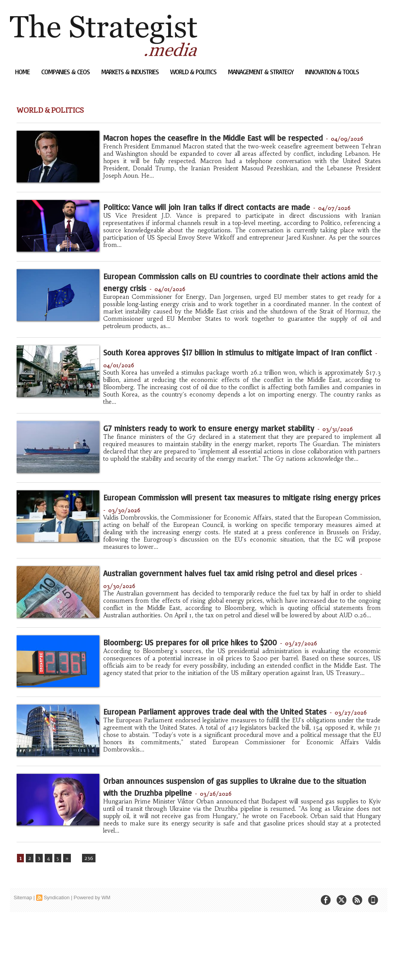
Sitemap (23, 962)
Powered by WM (92, 962)
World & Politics (194, 72)
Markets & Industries (131, 72)
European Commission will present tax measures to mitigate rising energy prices (230, 542)
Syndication (56, 962)
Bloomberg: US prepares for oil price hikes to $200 (228, 689)
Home (23, 72)
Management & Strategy (261, 72)
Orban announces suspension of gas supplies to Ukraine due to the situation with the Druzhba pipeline (241, 847)
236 (87, 922)
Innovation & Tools (332, 72)
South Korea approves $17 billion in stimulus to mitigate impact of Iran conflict (220, 387)
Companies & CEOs (66, 72)
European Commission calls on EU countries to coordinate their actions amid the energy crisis (218, 307)
